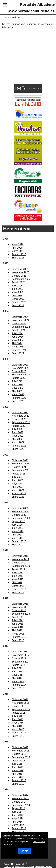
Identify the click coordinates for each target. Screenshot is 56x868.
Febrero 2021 (19, 494)
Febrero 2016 (19, 733)
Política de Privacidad (25, 867)
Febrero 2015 (19, 780)
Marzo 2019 (18, 586)
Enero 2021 (18, 497)
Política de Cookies (44, 867)
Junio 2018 (17, 624)
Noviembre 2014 (20, 798)
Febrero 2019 (19, 589)
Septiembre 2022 (21, 422)
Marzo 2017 (18, 682)
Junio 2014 (17, 815)
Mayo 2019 (18, 579)
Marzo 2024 (18, 347)
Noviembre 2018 (20, 607)
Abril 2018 (17, 630)
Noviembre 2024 (20, 320)
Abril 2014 (17, 822)
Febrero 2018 (19, 637)
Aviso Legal (9, 867)
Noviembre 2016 (20, 703)
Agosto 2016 (18, 713)
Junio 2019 (17, 576)
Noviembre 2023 (20, 368)
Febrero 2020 (19, 541)
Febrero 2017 (19, 685)
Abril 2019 (17, 582)
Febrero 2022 (19, 446)
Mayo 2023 (18, 388)
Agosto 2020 (18, 521)
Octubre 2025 (19, 276)
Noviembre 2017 (20, 655)
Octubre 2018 (19, 610)
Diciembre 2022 (20, 413)
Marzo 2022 (18, 442)
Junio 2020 (17, 528)
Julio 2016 (17, 716)
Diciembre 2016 (20, 699)
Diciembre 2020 (20, 508)
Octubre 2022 (19, 419)
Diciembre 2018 (20, 604)
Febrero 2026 (19, 254)
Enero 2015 (18, 784)
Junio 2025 (17, 289)
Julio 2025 (17, 286)
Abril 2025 (17, 296)
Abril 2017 (17, 678)
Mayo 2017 (18, 675)
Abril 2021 (17, 487)
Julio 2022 (17, 429)
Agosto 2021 (18, 474)
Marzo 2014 (18, 825)
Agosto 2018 (18, 617)
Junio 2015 (17, 767)
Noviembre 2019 (20, 559)
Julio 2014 (17, 812)
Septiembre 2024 (21, 327)
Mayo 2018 (18, 627)
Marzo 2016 (18, 729)
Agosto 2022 (18, 426)
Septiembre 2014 (21, 805)
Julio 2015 (17, 764)
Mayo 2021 (18, 484)
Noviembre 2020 (20, 512)
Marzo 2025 (18, 299)
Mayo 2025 (18, 292)
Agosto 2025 (18, 282)
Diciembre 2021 (20, 460)
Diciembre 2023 (20, 365)
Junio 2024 (17, 337)
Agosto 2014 (18, 808)
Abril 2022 (17, 439)
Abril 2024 (17, 343)
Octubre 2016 (19, 706)
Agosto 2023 (18, 378)
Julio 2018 (17, 620)
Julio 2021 (17, 477)
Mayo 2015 (18, 771)
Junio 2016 (17, 719)
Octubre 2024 (19, 324)
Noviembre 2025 (20, 272)
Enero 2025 (18, 305)
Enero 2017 (18, 688)
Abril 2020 (17, 535)
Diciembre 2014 (20, 795)
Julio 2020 (17, 525)
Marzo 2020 (18, 538)
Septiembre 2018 (21, 614)
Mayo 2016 (18, 723)
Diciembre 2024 (20, 317)
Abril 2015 (17, 774)
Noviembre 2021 (20, 464)
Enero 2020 (18, 545)
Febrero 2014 (19, 828)
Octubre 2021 (19, 467)
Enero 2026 (18, 258)
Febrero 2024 (19, 350)
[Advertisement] (24, 62)
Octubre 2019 (19, 563)
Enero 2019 (18, 593)
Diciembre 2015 (20, 747)
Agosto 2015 (18, 761)
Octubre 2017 (19, 658)
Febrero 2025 (19, 302)
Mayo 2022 (18, 436)
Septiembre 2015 (21, 757)
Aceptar (24, 851)
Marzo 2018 (18, 634)
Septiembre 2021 (21, 470)
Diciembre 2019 (20, 556)
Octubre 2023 (19, 371)
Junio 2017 (17, 672)
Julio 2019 (17, 573)
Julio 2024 (17, 333)
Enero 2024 (18, 353)
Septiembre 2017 (21, 662)
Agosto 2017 (18, 665)
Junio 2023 (17, 385)
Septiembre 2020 (21, 518)
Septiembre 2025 (21, 279)
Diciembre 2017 (20, 652)
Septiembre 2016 (21, 710)
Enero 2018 (18, 640)
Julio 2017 (17, 668)
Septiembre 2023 (21, 375)
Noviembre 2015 (20, 751)
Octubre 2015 (19, 754)
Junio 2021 (17, 480)
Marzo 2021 (18, 490)
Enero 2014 (18, 832)
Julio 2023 (17, 381)
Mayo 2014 (18, 818)
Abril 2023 (17, 391)
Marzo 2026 (18, 251)
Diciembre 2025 (20, 269)
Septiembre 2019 (21, 566)
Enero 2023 (18, 401)
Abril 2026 (17, 248)
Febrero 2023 (19, 398)
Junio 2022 (17, 432)
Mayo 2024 (18, 340)
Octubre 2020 (19, 515)
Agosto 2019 (18, 569)
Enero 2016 (18, 736)
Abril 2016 (17, 726)
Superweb (20, 864)
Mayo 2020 (18, 531)
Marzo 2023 (18, 394)
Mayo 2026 (18, 244)
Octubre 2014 (19, 802)
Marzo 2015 (18, 777)
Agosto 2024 (18, 330)
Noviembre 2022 (20, 416)
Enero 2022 (18, 449)
